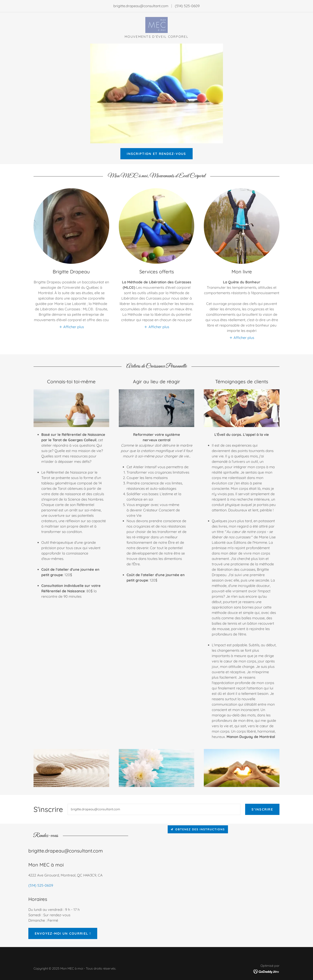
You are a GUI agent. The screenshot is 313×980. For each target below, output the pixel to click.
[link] (156, 25)
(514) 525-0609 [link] (187, 6)
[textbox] (154, 809)
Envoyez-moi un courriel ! (63, 933)
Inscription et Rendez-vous (156, 154)
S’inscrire (262, 809)
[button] (71, 327)
